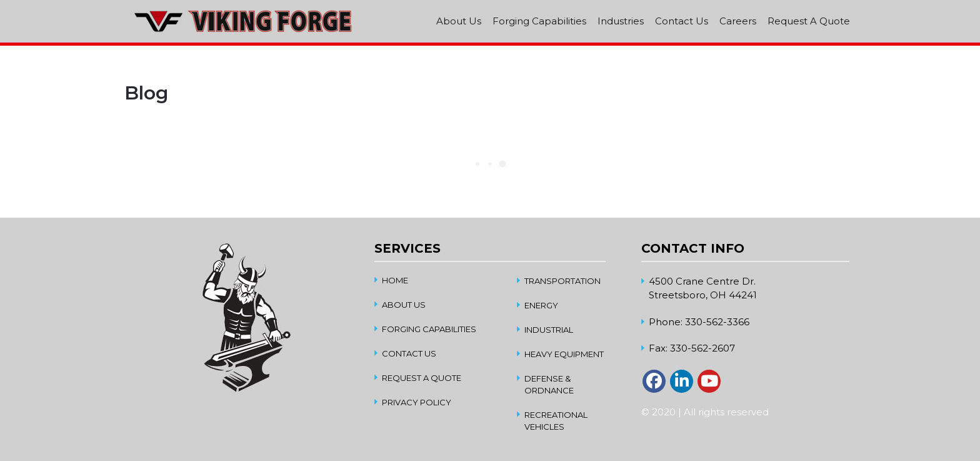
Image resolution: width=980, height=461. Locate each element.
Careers (738, 21)
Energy (541, 305)
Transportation (562, 281)
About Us (459, 21)
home (395, 280)
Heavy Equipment (564, 354)
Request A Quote (809, 21)
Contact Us (682, 21)
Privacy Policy (417, 402)
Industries (621, 21)
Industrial (549, 330)
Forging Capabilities (539, 21)
